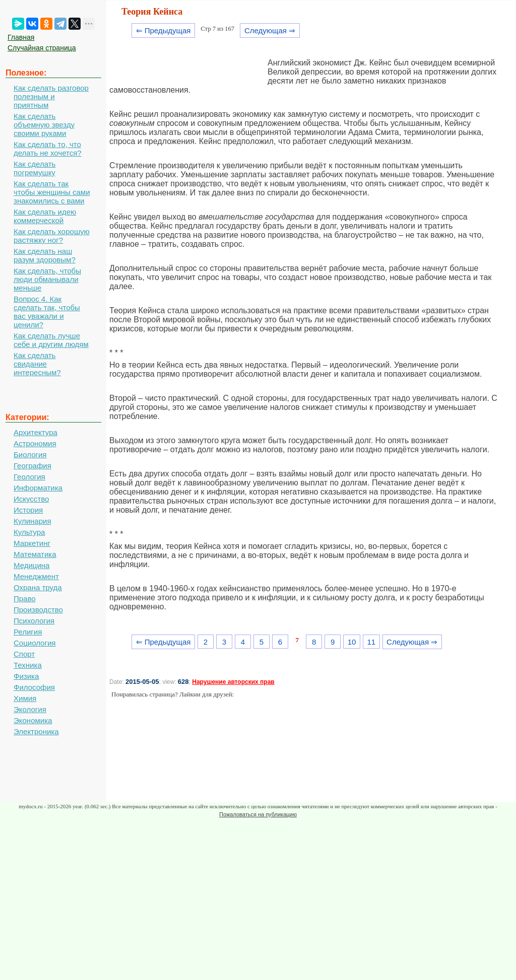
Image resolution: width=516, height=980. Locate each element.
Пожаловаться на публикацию (258, 814)
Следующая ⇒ (270, 30)
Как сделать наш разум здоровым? (45, 255)
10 (352, 642)
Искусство (31, 499)
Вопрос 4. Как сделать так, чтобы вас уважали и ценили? (47, 312)
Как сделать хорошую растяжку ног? (52, 236)
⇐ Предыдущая (164, 30)
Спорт (24, 654)
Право (25, 599)
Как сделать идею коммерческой (45, 216)
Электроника (36, 731)
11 (371, 642)
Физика (26, 676)
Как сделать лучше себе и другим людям (51, 340)
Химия (25, 698)
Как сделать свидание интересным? (37, 364)
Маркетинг (32, 543)
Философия (34, 687)
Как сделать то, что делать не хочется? (48, 149)
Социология (35, 643)
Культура (29, 532)
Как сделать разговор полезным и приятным (51, 96)
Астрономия (35, 443)
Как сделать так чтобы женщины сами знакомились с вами (52, 192)
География (33, 466)
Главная (21, 37)
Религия (28, 632)
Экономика (33, 720)
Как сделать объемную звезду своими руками (44, 125)
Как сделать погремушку (35, 168)
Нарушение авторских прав (233, 682)
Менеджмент (36, 576)
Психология (34, 621)
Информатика (38, 488)
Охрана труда (38, 587)
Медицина (31, 565)
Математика (35, 554)
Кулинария (33, 521)
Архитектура (36, 432)
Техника (28, 665)
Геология (29, 477)
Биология (30, 454)
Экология (30, 709)
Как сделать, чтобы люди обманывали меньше (47, 279)
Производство (38, 610)
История (28, 510)
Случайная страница (42, 48)
